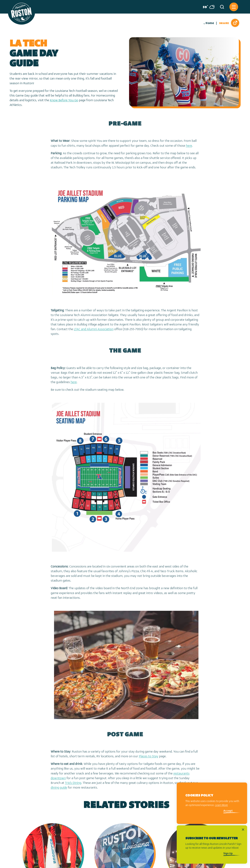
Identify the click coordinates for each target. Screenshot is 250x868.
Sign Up (228, 854)
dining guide (59, 794)
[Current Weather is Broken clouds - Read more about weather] (207, 7)
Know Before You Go (64, 100)
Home (209, 23)
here (189, 152)
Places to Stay (149, 763)
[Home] (21, 12)
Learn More (221, 805)
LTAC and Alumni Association (94, 336)
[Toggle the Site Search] (222, 7)
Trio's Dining (73, 789)
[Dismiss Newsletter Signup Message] (243, 830)
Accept (228, 811)
